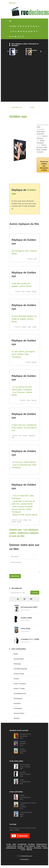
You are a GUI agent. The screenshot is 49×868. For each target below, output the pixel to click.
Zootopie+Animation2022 (23, 743)
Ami (20, 436)
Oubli (29, 327)
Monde (25, 520)
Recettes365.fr (24, 860)
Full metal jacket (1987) (29, 607)
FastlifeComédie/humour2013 (25, 797)
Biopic (16, 654)
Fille (23, 291)
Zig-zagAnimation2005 (23, 751)
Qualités (34, 291)
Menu (13, 3)
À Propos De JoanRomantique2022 (26, 736)
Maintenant (32, 436)
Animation (17, 703)
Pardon (35, 327)
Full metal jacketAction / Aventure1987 (25, 767)
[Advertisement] (20, 77)
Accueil (9, 844)
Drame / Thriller (19, 689)
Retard (14, 522)
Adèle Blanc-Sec (17, 107)
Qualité (28, 291)
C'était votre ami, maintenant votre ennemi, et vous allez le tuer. (24, 428)
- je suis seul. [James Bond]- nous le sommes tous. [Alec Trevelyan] (24, 465)
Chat (35, 259)
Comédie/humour (20, 693)
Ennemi (25, 436)
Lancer (35, 593)
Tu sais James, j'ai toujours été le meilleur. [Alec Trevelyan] (23, 354)
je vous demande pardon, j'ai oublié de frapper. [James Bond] (24, 319)
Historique (17, 664)
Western (17, 718)
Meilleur (34, 362)
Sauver (19, 522)
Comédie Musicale (20, 669)
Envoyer (15, 576)
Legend (32, 107)
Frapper (24, 327)
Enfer (29, 400)
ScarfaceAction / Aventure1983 (25, 774)
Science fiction (19, 674)
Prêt (30, 520)
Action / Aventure (20, 684)
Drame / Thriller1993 (15, 52)
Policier (16, 679)
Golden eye (18, 116)
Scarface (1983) (26, 618)
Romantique (18, 698)
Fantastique (18, 708)
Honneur (34, 400)
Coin (20, 520)
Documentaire (19, 659)
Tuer (13, 437)
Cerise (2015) (25, 629)
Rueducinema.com (27, 856)
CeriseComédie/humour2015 (25, 782)
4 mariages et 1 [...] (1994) (30, 639)
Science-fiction (19, 713)
